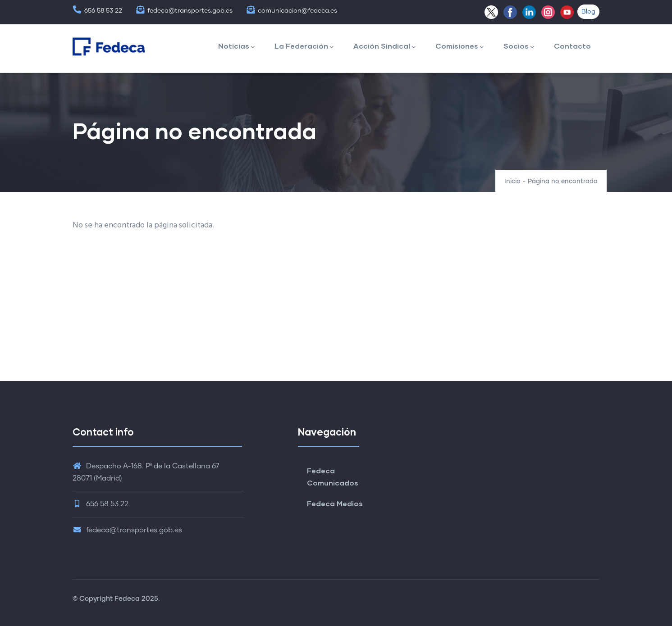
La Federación (304, 47)
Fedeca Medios (335, 503)
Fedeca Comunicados (333, 476)
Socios (519, 47)
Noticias (236, 47)
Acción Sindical (384, 47)
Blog (588, 12)
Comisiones (459, 47)
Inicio (512, 181)
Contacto (572, 46)
